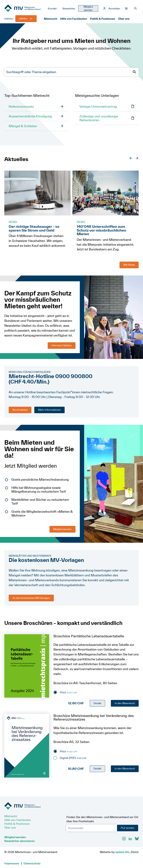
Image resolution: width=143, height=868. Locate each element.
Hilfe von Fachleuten (74, 19)
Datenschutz (32, 863)
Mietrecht (51, 19)
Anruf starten (20, 410)
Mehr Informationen (49, 410)
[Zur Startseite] (25, 9)
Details (97, 703)
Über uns (124, 19)
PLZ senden (128, 828)
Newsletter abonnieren (19, 841)
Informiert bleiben (62, 345)
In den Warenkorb (125, 703)
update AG (122, 852)
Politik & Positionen (103, 19)
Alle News (129, 265)
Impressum (12, 863)
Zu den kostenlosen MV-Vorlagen (31, 598)
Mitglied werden (62, 529)
